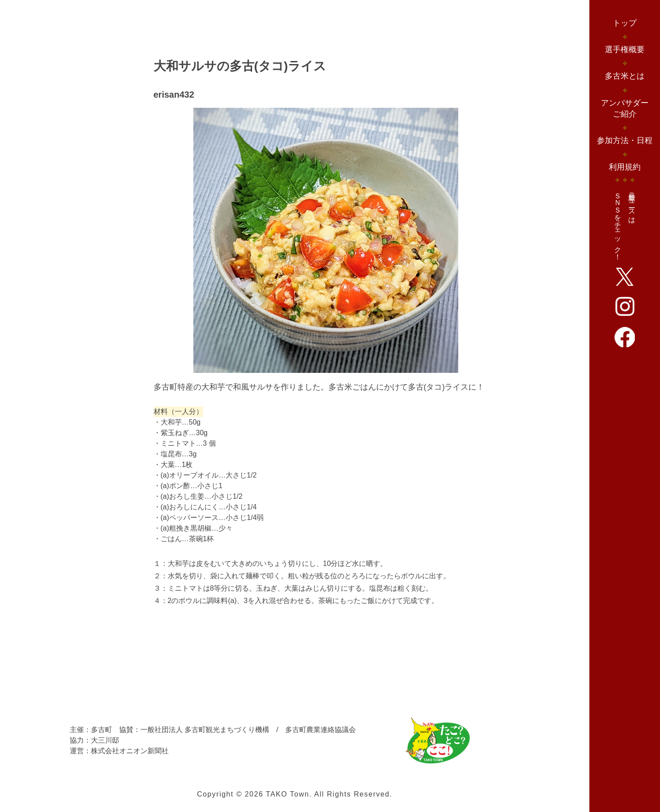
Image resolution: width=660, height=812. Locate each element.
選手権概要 (625, 49)
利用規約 (625, 167)
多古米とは (625, 76)
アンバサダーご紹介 (625, 108)
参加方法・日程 (625, 140)
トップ (625, 23)
